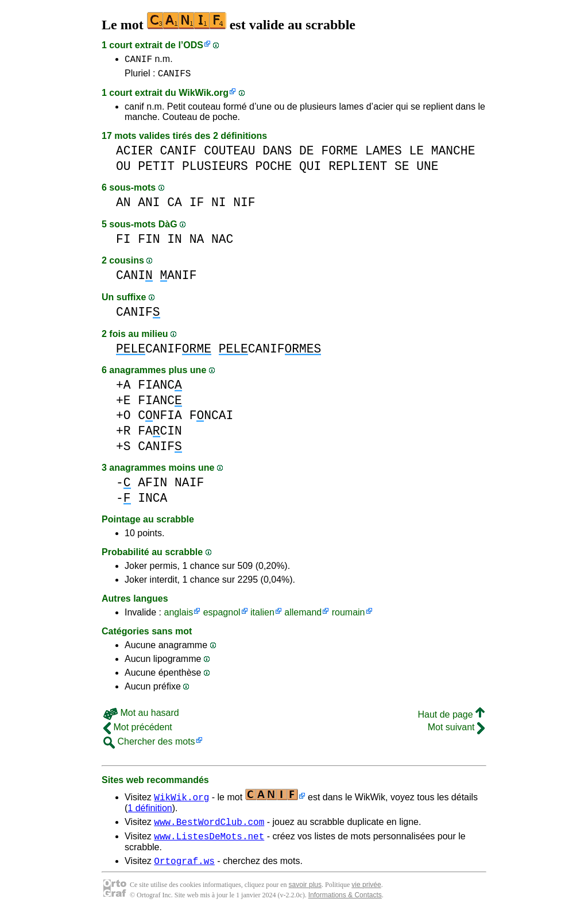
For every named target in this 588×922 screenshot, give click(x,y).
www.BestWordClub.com (209, 827)
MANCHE (453, 154)
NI (219, 206)
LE (416, 154)
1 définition (150, 811)
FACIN (160, 434)
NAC (222, 243)
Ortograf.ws (184, 869)
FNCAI (212, 419)
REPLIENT (358, 170)
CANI (134, 279)
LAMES (384, 154)
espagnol (222, 616)
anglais (178, 616)
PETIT (156, 170)
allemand (303, 616)
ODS (193, 45)
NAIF (189, 486)
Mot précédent (138, 731)
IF (197, 206)
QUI (310, 170)
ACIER (134, 154)
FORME (339, 154)
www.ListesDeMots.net (209, 843)
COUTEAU (229, 154)
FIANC (160, 388)
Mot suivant (456, 731)
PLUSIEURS (215, 170)
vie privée (366, 893)
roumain (349, 616)
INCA (152, 501)
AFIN (152, 486)
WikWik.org (204, 96)
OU (123, 170)
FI (123, 243)
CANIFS (175, 76)
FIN (149, 243)
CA (175, 206)
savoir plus (305, 893)
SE (402, 170)
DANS (277, 154)
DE (307, 154)
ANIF (179, 279)
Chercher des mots (149, 745)
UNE (427, 170)
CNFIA (160, 419)
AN (123, 206)
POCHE (273, 170)
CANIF (138, 60)
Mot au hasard (141, 716)
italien (262, 616)
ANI (149, 206)
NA (197, 243)
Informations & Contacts (345, 904)
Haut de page (451, 718)
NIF (244, 206)
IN (175, 243)
